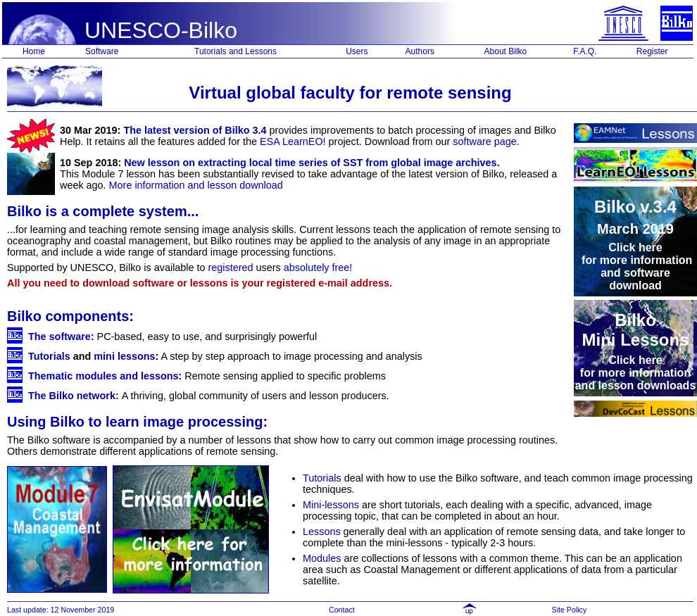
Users (357, 51)
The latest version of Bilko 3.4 (195, 130)
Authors (420, 51)
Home (34, 51)
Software (102, 51)
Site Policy (571, 610)
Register (652, 51)
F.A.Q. (585, 51)
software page (484, 142)
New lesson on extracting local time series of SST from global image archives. (312, 163)
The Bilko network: (74, 396)
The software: (61, 337)
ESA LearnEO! (293, 142)
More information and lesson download (196, 185)
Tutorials (49, 356)
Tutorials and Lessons (236, 51)
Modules (322, 558)
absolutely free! (318, 268)
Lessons (322, 532)
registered (231, 268)
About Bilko (506, 51)
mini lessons (124, 356)
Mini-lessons (331, 505)
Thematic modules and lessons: (105, 376)
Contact (342, 610)
